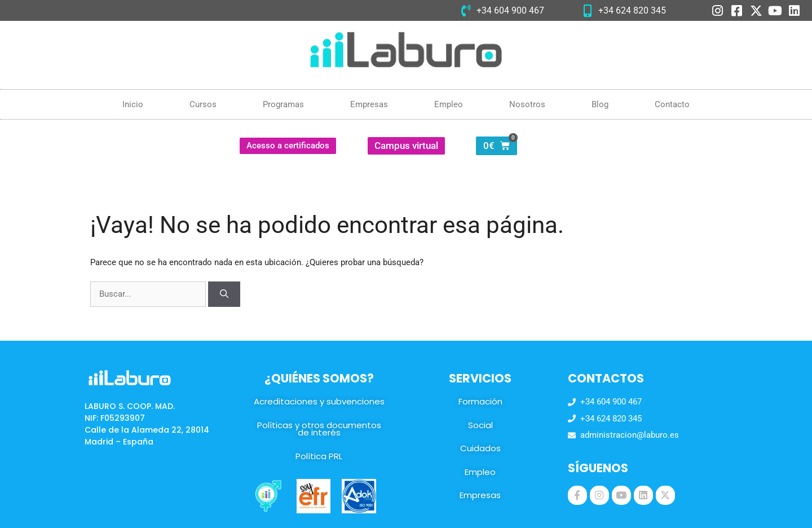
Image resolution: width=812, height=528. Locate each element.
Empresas (369, 104)
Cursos (203, 104)
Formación (480, 401)
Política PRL (319, 456)
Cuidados (480, 448)
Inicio (133, 104)
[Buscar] (224, 294)
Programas (283, 104)
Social (480, 425)
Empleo (449, 104)
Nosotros (527, 104)
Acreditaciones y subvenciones (319, 401)
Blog (600, 104)
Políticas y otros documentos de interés (319, 429)
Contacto (672, 104)
